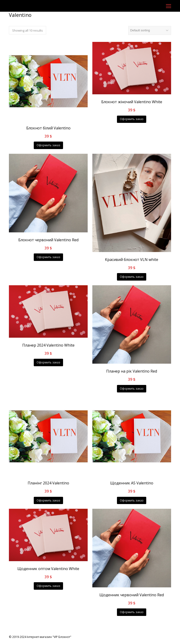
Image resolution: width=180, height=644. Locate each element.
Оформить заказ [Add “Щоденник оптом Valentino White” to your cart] (48, 586)
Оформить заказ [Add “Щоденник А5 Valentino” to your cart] (132, 500)
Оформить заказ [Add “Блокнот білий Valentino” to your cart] (48, 145)
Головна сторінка (21, 22)
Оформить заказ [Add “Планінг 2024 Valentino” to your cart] (48, 500)
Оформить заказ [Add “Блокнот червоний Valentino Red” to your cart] (48, 257)
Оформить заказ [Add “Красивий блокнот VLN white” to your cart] (132, 277)
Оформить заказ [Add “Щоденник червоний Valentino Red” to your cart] (132, 612)
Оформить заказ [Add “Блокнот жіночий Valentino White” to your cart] (132, 119)
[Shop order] (150, 30)
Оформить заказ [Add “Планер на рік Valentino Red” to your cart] (132, 389)
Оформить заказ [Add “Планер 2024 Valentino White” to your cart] (48, 362)
